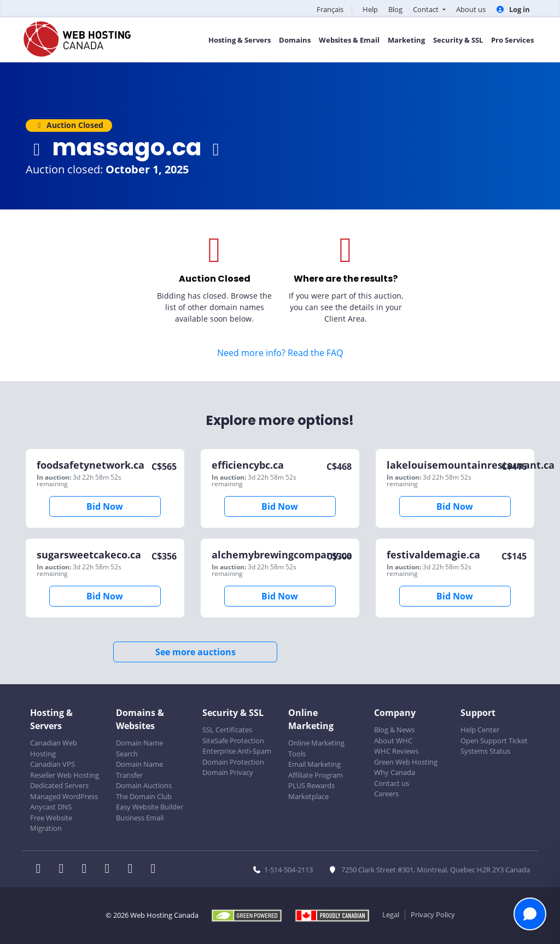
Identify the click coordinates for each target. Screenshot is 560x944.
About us (471, 9)
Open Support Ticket (494, 741)
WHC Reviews (396, 751)
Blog (395, 9)
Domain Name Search (139, 748)
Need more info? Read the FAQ (280, 353)
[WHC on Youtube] (133, 870)
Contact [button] (427, 9)
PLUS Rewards (311, 785)
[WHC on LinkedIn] (87, 870)
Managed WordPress (64, 796)
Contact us (392, 783)
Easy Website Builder (150, 807)
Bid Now (105, 506)
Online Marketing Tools (316, 748)
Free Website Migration (51, 823)
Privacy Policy (433, 914)
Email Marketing (314, 764)
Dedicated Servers (59, 785)
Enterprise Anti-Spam (237, 751)
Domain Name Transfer (139, 770)
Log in (513, 9)
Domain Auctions (144, 785)
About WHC (393, 741)
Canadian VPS (52, 764)
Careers (386, 794)
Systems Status (485, 751)
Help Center (480, 730)
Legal (391, 914)
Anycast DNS (51, 807)
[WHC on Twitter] (65, 870)
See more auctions (196, 652)
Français (330, 9)
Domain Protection (233, 762)
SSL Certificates (227, 730)
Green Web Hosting (406, 762)
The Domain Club (144, 796)
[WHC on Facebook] (42, 870)
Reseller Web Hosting (65, 775)
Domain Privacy (228, 772)
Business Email (140, 818)
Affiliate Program (316, 775)
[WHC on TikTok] (155, 870)
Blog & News (394, 730)
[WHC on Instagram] (110, 870)
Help (370, 9)
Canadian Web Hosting (54, 748)
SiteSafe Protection (233, 741)
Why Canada (395, 772)
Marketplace (308, 796)
